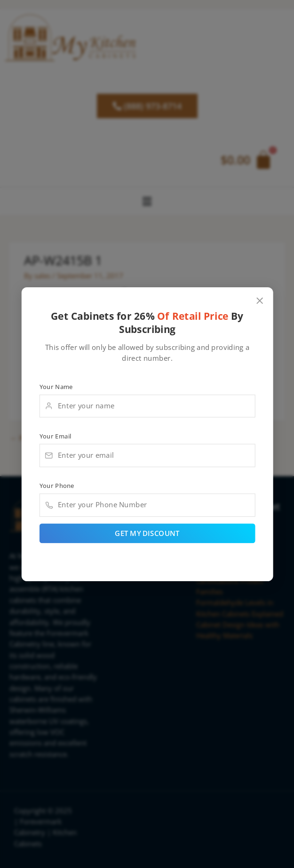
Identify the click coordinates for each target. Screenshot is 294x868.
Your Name (56, 386)
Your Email (55, 436)
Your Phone (56, 486)
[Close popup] (259, 301)
